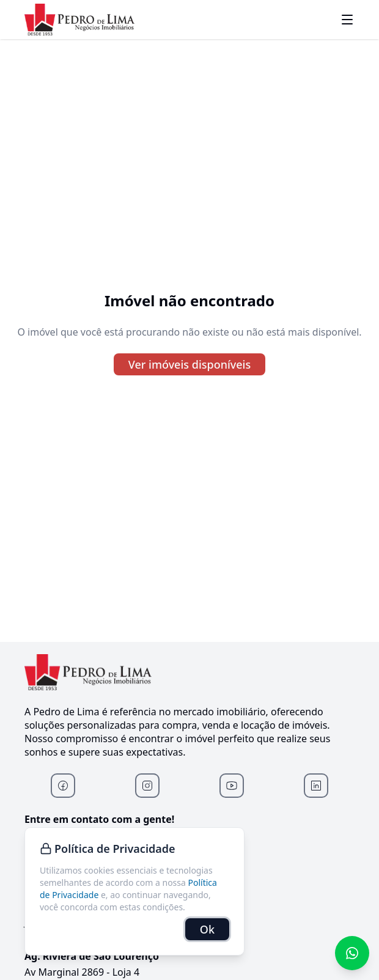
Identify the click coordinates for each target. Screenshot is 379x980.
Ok (207, 929)
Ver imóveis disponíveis (189, 364)
